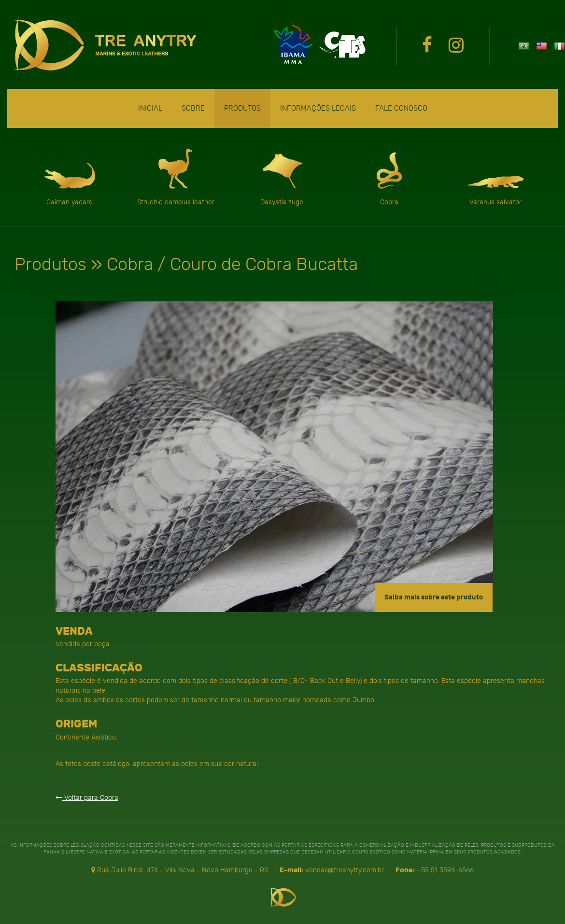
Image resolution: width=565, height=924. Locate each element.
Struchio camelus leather (176, 177)
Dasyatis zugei (282, 177)
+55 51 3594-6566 (445, 870)
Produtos (242, 108)
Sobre (193, 108)
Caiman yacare (70, 177)
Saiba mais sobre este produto (434, 597)
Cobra (389, 177)
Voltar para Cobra (87, 797)
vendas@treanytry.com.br (345, 870)
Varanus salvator (495, 177)
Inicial (150, 108)
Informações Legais (318, 108)
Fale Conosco (401, 108)
